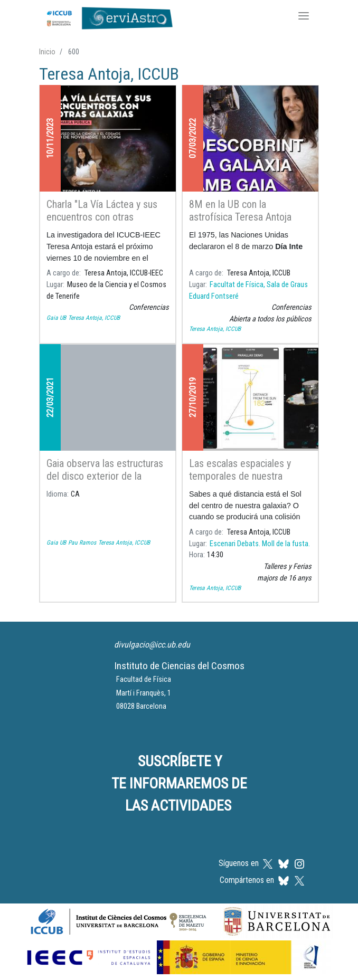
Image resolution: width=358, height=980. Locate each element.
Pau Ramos (82, 543)
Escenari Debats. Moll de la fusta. (260, 544)
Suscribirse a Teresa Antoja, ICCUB (43, 615)
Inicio (47, 52)
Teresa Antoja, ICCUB (94, 318)
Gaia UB (56, 318)
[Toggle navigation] (304, 17)
